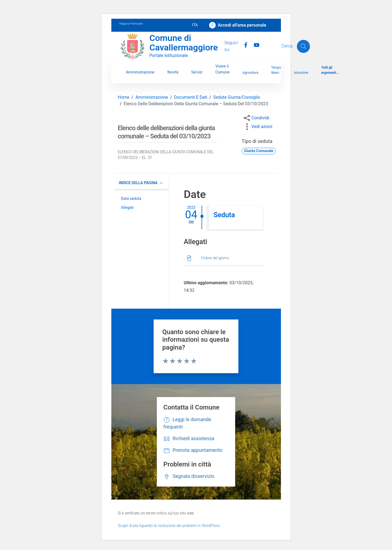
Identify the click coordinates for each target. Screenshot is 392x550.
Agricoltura (250, 73)
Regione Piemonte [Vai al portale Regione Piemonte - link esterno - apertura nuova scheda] (131, 24)
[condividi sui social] (256, 118)
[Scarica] (223, 258)
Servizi (197, 72)
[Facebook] (244, 44)
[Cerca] (303, 46)
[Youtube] (254, 44)
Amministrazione (140, 72)
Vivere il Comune (222, 69)
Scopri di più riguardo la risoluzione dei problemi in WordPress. (169, 526)
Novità (173, 72)
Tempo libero (276, 70)
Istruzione (301, 73)
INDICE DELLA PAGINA (142, 183)
